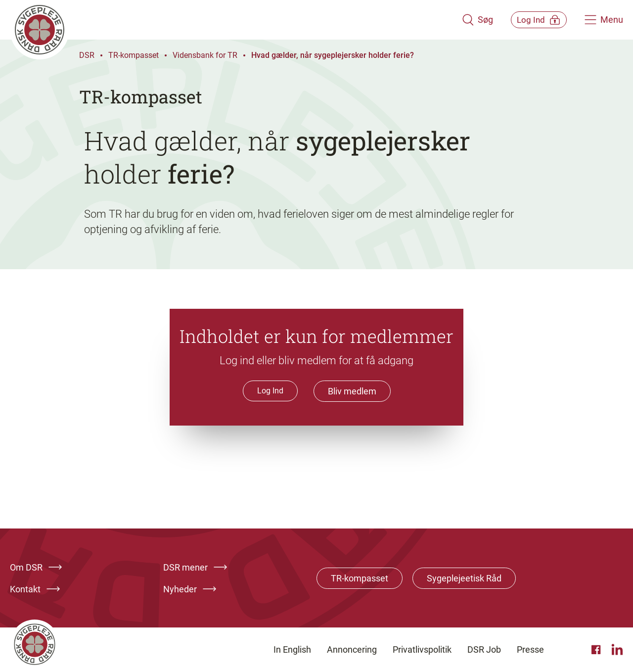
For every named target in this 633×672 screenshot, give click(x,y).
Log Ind (270, 391)
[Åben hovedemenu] (604, 20)
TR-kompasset (134, 55)
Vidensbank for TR (205, 55)
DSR (87, 55)
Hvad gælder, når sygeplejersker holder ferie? (333, 55)
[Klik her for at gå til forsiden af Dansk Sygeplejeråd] (229, 20)
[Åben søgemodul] (464, 20)
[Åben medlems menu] (532, 20)
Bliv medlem (352, 391)
